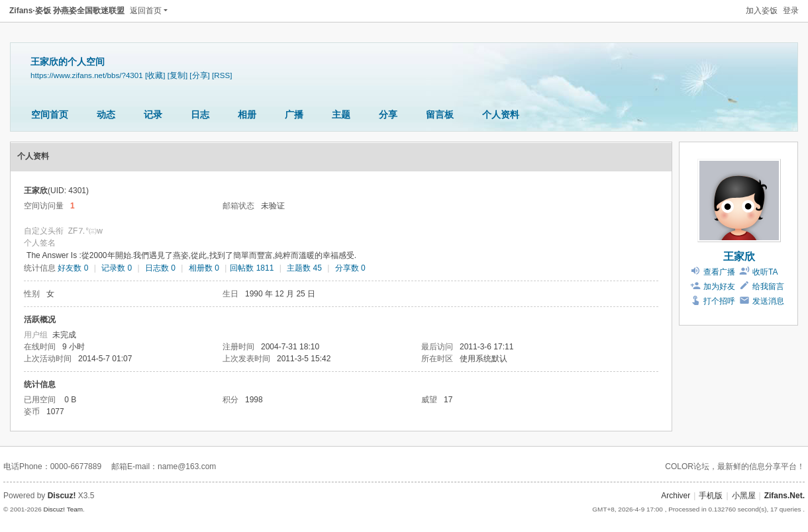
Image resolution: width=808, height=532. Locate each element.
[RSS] (222, 75)
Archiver (676, 496)
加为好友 (719, 287)
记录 (153, 114)
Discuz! (62, 496)
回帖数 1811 (252, 268)
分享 (388, 114)
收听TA (765, 272)
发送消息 (768, 301)
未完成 (64, 335)
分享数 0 (350, 268)
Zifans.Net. (784, 496)
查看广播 (719, 272)
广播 (294, 114)
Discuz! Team (63, 509)
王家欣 (739, 256)
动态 (106, 114)
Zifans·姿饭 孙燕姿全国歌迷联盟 (67, 11)
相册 (247, 114)
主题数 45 (304, 268)
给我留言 (768, 287)
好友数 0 (73, 268)
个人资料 (501, 114)
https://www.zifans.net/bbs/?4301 (87, 75)
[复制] (177, 75)
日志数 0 (160, 268)
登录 (791, 11)
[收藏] (155, 75)
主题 (341, 114)
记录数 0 (117, 268)
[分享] (199, 75)
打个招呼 (719, 301)
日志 (200, 114)
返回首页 (146, 11)
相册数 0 (204, 268)
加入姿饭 (762, 11)
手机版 (711, 496)
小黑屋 (744, 496)
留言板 (440, 114)
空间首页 (50, 114)
